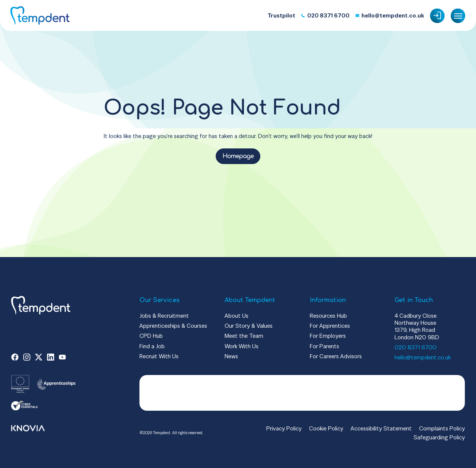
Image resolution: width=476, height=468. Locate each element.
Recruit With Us (159, 356)
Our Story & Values (249, 326)
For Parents (324, 346)
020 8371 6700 (416, 347)
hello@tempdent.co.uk (423, 357)
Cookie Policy (326, 428)
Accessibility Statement (381, 428)
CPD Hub (151, 336)
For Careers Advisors (336, 356)
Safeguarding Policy (439, 437)
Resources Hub (328, 316)
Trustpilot (281, 15)
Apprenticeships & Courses (173, 326)
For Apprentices (330, 326)
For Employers (328, 336)
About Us (237, 316)
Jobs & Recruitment (164, 316)
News (231, 356)
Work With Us (242, 346)
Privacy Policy (284, 428)
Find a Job (152, 346)
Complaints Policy (442, 428)
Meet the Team (244, 336)
